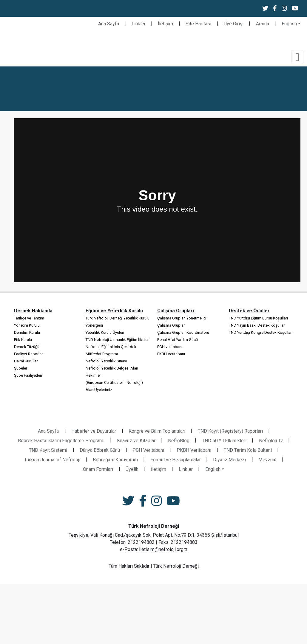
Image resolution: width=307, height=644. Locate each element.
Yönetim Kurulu (27, 325)
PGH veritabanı (170, 347)
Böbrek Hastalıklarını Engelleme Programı (61, 441)
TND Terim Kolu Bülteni (248, 450)
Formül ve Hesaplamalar (176, 460)
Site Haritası (198, 24)
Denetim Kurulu (27, 332)
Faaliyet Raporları (29, 354)
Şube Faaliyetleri (28, 375)
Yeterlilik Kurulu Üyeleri (105, 332)
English (289, 24)
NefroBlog (179, 441)
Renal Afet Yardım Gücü (178, 340)
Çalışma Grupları (171, 325)
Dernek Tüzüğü (27, 347)
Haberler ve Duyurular (94, 431)
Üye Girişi (234, 24)
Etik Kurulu (23, 340)
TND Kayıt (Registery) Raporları (230, 431)
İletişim (165, 24)
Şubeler (21, 368)
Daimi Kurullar (26, 361)
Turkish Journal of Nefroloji (52, 460)
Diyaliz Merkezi (229, 460)
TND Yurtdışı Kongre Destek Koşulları (261, 332)
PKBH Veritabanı (171, 354)
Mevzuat (267, 460)
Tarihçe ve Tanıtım (29, 318)
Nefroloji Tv (271, 441)
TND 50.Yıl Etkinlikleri (224, 441)
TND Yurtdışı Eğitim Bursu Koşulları (258, 318)
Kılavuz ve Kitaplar (136, 441)
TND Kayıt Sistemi (48, 450)
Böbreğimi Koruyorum (115, 460)
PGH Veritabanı (148, 450)
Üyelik (132, 469)
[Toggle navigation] (297, 57)
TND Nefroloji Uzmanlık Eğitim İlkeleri (118, 340)
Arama (263, 24)
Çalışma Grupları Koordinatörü (183, 332)
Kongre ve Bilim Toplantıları (157, 431)
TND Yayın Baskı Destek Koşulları (257, 325)
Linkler (139, 24)
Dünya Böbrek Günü (100, 450)
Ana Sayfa (109, 24)
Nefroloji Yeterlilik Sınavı (106, 361)
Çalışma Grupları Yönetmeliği (182, 318)
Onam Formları (98, 469)
